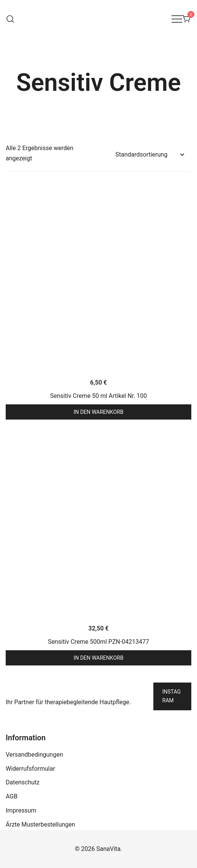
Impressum (21, 810)
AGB (12, 796)
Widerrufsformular (30, 769)
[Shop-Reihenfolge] (150, 155)
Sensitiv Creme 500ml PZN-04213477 (98, 642)
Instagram (172, 696)
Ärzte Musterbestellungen (40, 824)
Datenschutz (23, 782)
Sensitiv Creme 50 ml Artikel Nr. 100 (98, 396)
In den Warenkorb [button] (98, 412)
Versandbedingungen (34, 755)
